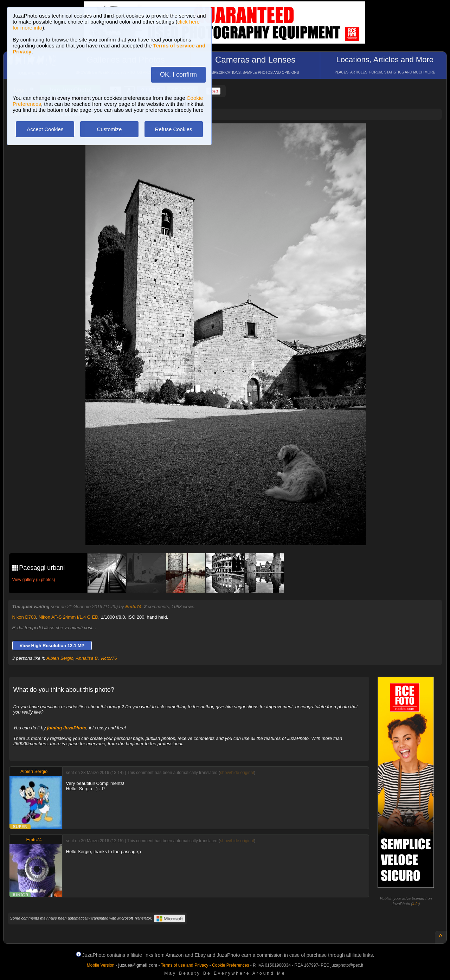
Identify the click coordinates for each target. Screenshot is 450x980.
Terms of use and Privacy (185, 965)
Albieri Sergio (60, 658)
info (416, 904)
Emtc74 (133, 607)
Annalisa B (87, 658)
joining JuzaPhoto (67, 728)
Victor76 (108, 658)
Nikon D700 (24, 617)
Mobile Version (101, 965)
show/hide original (237, 773)
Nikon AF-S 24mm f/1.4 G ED (69, 617)
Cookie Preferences (230, 965)
